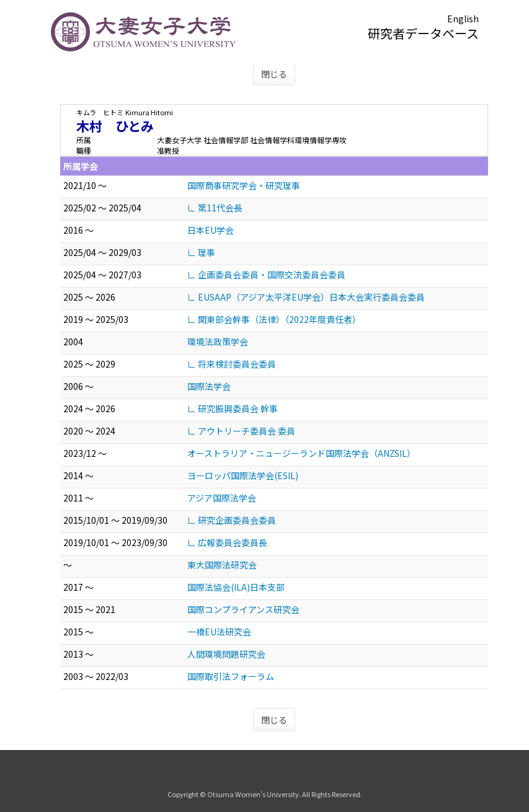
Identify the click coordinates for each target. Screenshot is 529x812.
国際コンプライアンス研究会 (243, 609)
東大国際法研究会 (222, 565)
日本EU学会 (211, 230)
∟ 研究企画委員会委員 (232, 520)
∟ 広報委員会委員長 (227, 542)
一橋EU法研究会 (219, 632)
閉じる (274, 74)
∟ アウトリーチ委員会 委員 (241, 431)
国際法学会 (209, 386)
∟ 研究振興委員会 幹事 (233, 408)
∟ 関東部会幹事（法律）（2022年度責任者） (274, 319)
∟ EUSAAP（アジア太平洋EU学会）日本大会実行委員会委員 (306, 297)
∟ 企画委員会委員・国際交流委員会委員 (266, 275)
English (463, 19)
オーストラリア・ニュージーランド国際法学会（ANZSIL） (301, 453)
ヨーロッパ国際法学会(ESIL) (243, 475)
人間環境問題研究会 (226, 654)
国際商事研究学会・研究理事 (244, 185)
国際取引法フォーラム (231, 676)
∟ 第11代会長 (215, 208)
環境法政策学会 (218, 342)
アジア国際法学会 (222, 498)
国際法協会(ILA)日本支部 (236, 587)
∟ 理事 (201, 252)
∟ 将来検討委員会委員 (232, 364)
